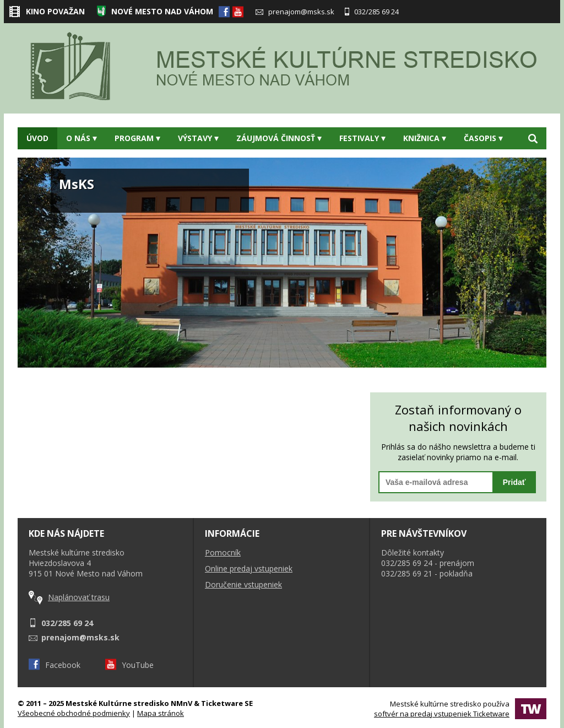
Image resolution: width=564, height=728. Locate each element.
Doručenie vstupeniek (243, 584)
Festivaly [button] (362, 138)
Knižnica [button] (425, 138)
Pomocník (223, 552)
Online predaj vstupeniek (249, 568)
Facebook (55, 665)
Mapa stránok (161, 713)
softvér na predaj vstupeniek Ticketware (442, 714)
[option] (282, 263)
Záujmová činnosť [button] (279, 138)
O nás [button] (82, 138)
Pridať (514, 482)
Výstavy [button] (198, 138)
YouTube (129, 665)
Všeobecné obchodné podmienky (74, 713)
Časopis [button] (483, 138)
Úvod (37, 138)
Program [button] (137, 138)
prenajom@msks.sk (295, 12)
